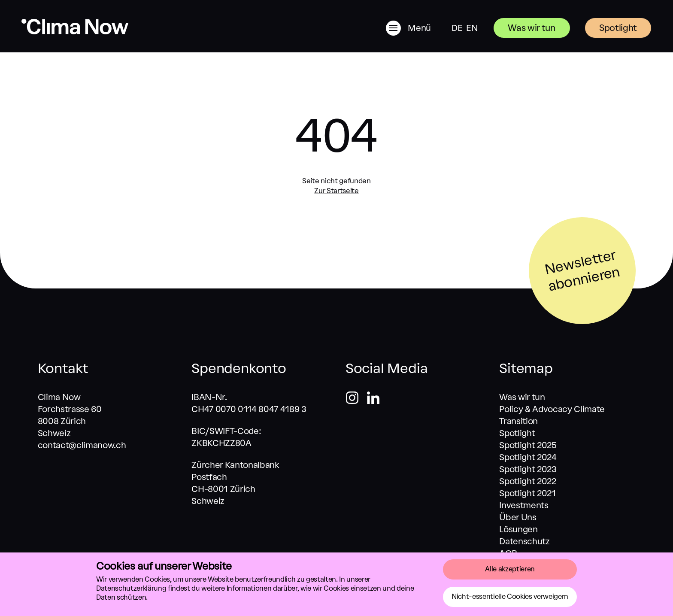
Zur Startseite (336, 191)
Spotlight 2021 (527, 493)
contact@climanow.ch (82, 445)
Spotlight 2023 (528, 469)
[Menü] (418, 28)
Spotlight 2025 (528, 445)
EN (472, 28)
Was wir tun (532, 28)
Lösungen (518, 529)
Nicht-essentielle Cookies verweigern (510, 596)
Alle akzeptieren (510, 569)
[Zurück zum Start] (75, 32)
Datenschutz (524, 541)
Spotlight (618, 28)
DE (457, 28)
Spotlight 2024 (528, 457)
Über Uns (518, 517)
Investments (524, 505)
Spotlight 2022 (527, 481)
